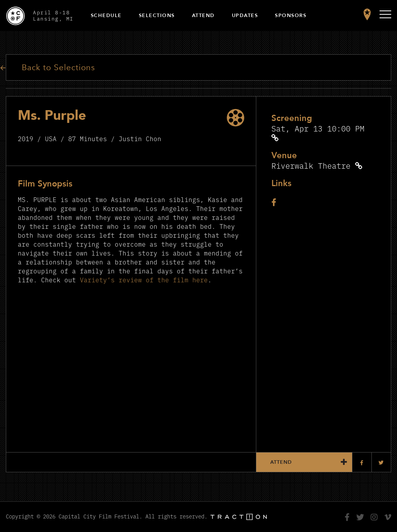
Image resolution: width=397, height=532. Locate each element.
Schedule (106, 16)
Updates (245, 16)
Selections (157, 16)
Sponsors (291, 16)
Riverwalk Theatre (311, 165)
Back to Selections (58, 68)
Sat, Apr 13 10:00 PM (318, 128)
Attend (203, 16)
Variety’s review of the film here (144, 280)
